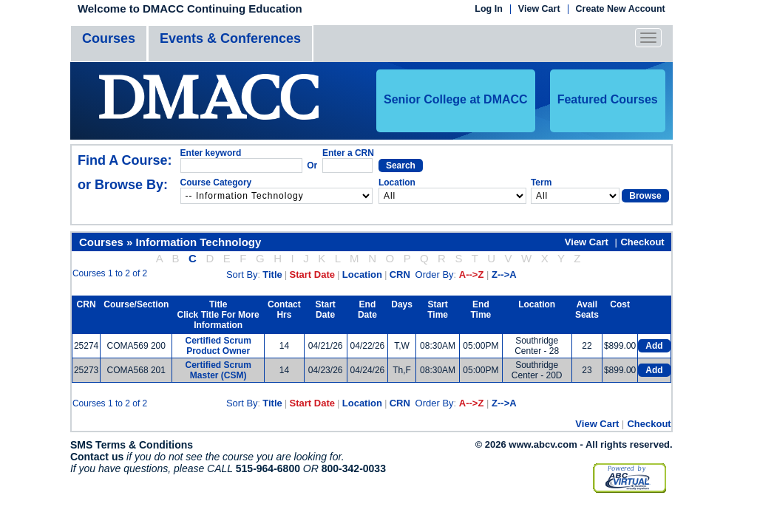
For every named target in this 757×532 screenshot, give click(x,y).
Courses (109, 38)
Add (654, 346)
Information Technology (199, 242)
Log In (489, 9)
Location (362, 274)
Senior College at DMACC (456, 99)
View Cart (539, 9)
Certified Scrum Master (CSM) (218, 370)
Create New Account (621, 9)
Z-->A (504, 274)
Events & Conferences (230, 38)
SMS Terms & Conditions (132, 445)
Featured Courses (608, 99)
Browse (645, 196)
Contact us (97, 457)
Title (272, 274)
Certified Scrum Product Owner (218, 346)
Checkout (642, 242)
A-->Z (472, 274)
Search (401, 166)
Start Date (312, 274)
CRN (400, 274)
